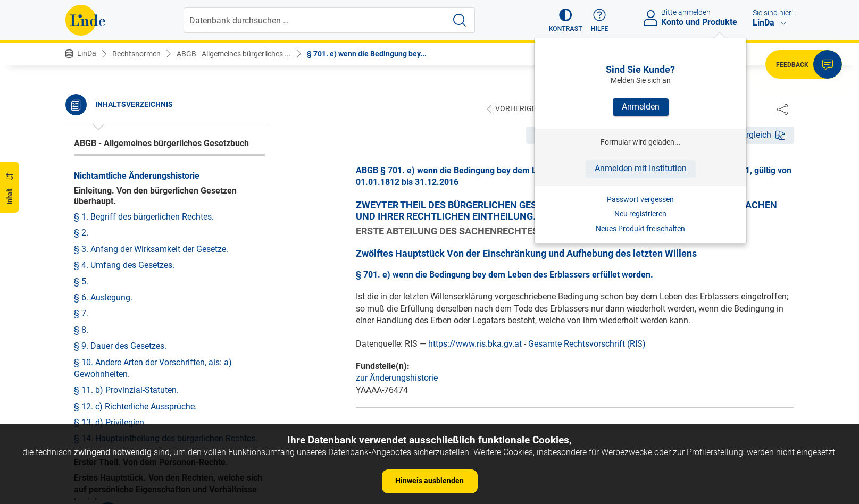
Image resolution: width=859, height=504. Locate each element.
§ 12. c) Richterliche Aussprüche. (135, 406)
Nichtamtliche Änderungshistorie (137, 176)
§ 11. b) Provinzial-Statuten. (126, 390)
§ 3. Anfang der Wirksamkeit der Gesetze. (151, 249)
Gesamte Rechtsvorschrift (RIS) (587, 344)
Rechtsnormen (136, 54)
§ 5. (81, 282)
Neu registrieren (640, 214)
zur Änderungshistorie (397, 378)
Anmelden (641, 107)
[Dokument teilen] (782, 109)
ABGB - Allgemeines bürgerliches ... (234, 54)
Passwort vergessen (640, 199)
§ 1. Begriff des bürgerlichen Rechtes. (144, 217)
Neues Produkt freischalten (640, 229)
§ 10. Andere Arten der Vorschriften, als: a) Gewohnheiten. (153, 368)
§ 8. (81, 330)
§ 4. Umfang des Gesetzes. (124, 265)
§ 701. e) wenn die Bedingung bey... (367, 54)
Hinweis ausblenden (429, 481)
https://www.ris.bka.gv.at (475, 344)
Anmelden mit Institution (641, 168)
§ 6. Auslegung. (103, 297)
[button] (566, 20)
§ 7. (81, 313)
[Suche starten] (460, 20)
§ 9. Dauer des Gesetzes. (120, 346)
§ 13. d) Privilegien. (110, 422)
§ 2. (81, 233)
